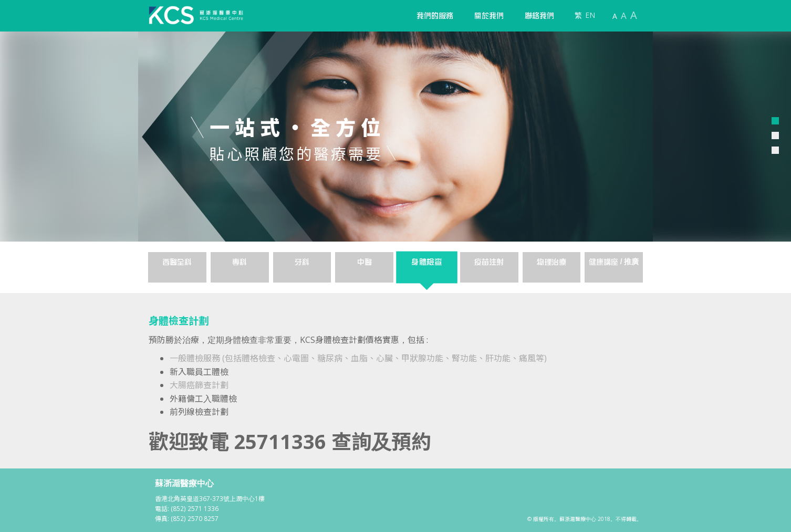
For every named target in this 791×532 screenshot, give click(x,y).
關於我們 (489, 16)
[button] (435, 16)
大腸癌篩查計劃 (199, 385)
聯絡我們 (539, 16)
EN (590, 15)
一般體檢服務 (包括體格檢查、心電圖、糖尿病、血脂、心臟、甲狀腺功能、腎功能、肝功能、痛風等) (358, 358)
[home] (196, 15)
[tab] (177, 267)
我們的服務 (435, 16)
